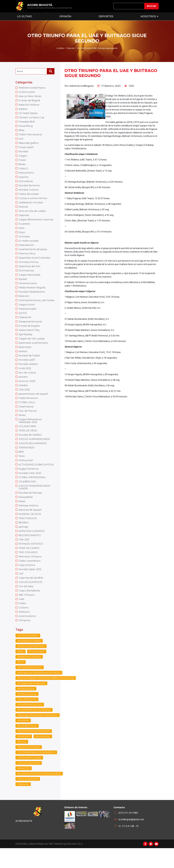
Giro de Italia (26, 604)
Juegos (23, 158)
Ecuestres (24, 228)
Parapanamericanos (30, 332)
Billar (22, 132)
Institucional (26, 475)
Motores (23, 210)
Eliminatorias (26, 276)
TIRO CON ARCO (28, 569)
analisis (23, 362)
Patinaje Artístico (29, 521)
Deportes (106, 16)
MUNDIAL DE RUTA (30, 530)
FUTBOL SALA (27, 415)
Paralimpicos (26, 419)
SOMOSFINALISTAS (29, 783)
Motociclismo (26, 175)
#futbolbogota (26, 708)
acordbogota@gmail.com (131, 839)
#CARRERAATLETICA (30, 724)
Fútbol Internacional (31, 136)
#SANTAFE (24, 756)
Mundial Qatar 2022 (30, 587)
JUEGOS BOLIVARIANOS (33, 457)
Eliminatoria (26, 184)
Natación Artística (29, 105)
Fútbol (22, 622)
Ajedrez (23, 110)
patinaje (23, 543)
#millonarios (43, 756)
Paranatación (26, 250)
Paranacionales (28, 318)
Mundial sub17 (27, 371)
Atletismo (24, 631)
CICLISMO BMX (27, 439)
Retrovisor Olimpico (30, 574)
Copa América (27, 582)
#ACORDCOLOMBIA (29, 660)
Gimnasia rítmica (29, 267)
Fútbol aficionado (29, 197)
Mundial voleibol (28, 375)
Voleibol (23, 397)
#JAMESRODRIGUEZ (30, 687)
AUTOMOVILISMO (28, 655)
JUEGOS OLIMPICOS (30, 600)
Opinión (65, 16)
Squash (23, 285)
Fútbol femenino (28, 410)
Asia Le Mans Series (30, 97)
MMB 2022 (24, 788)
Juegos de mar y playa (32, 349)
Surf (21, 140)
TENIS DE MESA (28, 444)
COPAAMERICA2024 (29, 777)
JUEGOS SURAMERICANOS (34, 453)
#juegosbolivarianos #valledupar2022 (39, 793)
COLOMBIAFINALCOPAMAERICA (36, 772)
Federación (25, 327)
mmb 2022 (25, 380)
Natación (24, 302)
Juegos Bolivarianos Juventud (36, 224)
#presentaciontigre (29, 767)
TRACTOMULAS (28, 534)
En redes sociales (29, 245)
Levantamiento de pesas (33, 254)
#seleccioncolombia (29, 676)
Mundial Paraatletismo (32, 298)
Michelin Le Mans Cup (32, 118)
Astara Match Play (29, 340)
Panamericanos (28, 289)
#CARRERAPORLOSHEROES (34, 729)
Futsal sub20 (26, 149)
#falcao (22, 761)
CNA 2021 (24, 556)
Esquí (22, 237)
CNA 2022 (24, 402)
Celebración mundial (31, 206)
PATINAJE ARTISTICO (31, 561)
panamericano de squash (34, 406)
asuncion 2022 (27, 393)
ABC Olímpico (27, 613)
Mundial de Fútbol (29, 367)
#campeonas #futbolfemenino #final (39, 692)
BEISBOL (24, 539)
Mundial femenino (29, 188)
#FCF (21, 681)
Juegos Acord (27, 314)
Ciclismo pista (27, 92)
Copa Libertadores (29, 609)
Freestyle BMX (27, 123)
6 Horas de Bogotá (29, 101)
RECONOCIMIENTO (30, 552)
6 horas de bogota (29, 336)
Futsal (22, 162)
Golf (21, 591)
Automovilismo (27, 635)
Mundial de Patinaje (30, 508)
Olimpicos (24, 639)
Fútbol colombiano (30, 578)
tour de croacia (27, 384)
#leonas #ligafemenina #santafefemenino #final (46, 697)
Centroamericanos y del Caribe (33, 308)
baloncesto (25, 358)
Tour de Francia (28, 423)
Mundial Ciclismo (29, 193)
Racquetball (26, 512)
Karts (22, 232)
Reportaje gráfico (29, 145)
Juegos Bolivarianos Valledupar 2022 (30, 434)
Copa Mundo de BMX (31, 596)
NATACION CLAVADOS (32, 547)
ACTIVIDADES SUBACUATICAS (36, 479)
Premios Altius (27, 259)
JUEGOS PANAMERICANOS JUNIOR (34, 502)
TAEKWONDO (27, 461)
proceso (23, 388)
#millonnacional (27, 714)
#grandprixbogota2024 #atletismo (38, 735)
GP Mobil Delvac (28, 114)
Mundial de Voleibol (30, 448)
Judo (21, 618)
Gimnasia (24, 241)
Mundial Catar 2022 (30, 488)
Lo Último (25, 16)
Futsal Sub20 (37, 671)
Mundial (23, 153)
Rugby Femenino (29, 483)
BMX (21, 466)
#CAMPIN (23, 740)
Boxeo (22, 167)
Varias (22, 428)
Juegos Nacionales (30, 280)
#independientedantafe (32, 703)
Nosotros (148, 16)
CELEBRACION (27, 496)
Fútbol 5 (23, 171)
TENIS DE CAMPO (29, 565)
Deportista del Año (30, 272)
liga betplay (25, 345)
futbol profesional (28, 799)
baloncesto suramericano (33, 353)
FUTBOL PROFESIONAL (32, 492)
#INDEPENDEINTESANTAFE (34, 751)
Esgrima (23, 180)
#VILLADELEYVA (27, 719)
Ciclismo (24, 626)
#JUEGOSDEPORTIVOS (31, 665)
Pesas (22, 517)
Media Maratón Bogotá (32, 294)
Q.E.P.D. (23, 323)
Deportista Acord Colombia (34, 263)
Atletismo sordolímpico (32, 88)
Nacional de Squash (30, 526)
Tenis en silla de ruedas (32, 215)
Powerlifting (26, 127)
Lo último (60, 48)
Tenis (22, 470)
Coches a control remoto (33, 202)
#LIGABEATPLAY (27, 745)
